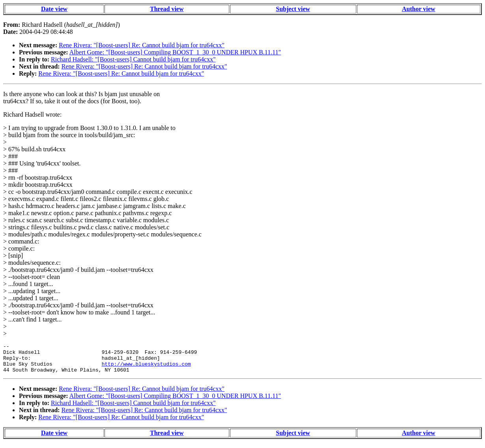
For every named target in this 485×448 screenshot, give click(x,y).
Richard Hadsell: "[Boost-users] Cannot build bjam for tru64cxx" (133, 59)
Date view (54, 9)
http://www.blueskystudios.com (146, 368)
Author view (419, 9)
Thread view (167, 9)
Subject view (293, 9)
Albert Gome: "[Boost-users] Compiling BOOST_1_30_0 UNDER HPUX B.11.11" (175, 52)
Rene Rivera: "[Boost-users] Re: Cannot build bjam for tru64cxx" (142, 45)
